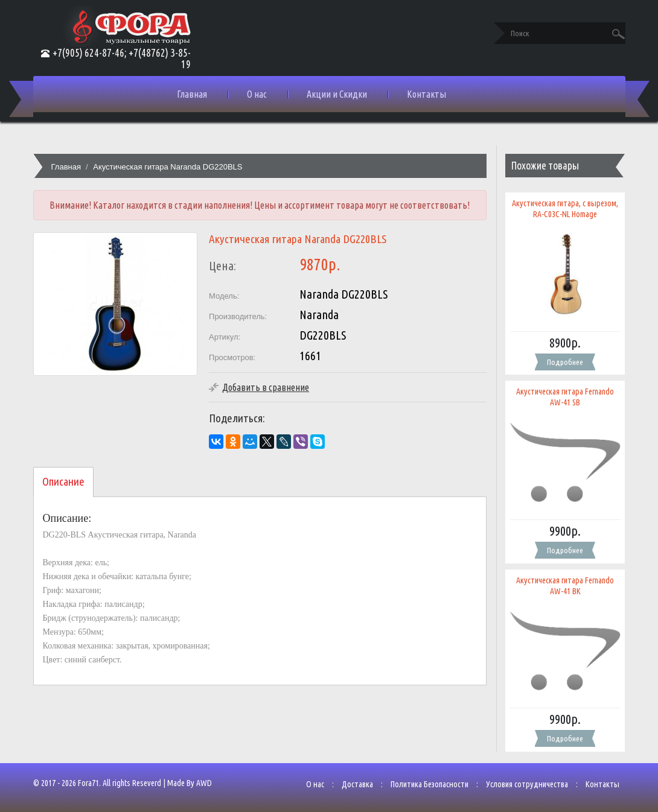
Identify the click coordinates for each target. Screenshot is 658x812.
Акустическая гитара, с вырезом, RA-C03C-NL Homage (565, 209)
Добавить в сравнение (266, 387)
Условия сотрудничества (527, 784)
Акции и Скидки (337, 94)
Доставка (357, 784)
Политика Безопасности (430, 784)
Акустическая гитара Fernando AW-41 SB (565, 397)
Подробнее (565, 362)
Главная (192, 94)
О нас (257, 94)
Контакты (426, 94)
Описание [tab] (63, 481)
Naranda (319, 315)
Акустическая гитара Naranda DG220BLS (168, 167)
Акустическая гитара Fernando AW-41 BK (565, 586)
